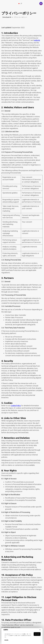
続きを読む (6, 640)
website (37, 40)
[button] (41, 4)
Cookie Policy (16, 406)
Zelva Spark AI (7, 17)
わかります (37, 634)
